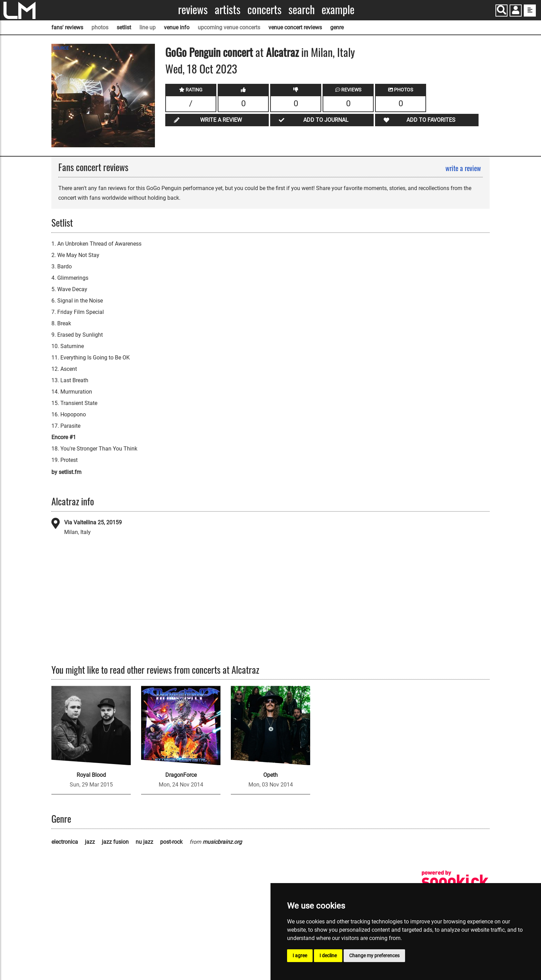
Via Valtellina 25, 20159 (93, 522)
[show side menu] (530, 11)
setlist (124, 27)
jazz (90, 842)
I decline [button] (328, 956)
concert (237, 52)
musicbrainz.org (222, 842)
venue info (177, 27)
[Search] (501, 11)
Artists (228, 9)
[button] (516, 11)
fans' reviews (67, 27)
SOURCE (61, 48)
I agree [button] (300, 956)
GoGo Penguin (193, 52)
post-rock (171, 842)
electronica (65, 842)
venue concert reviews (295, 27)
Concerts (264, 9)
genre (337, 27)
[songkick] (455, 882)
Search (302, 9)
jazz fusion (115, 842)
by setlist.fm (66, 472)
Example (338, 9)
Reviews (193, 9)
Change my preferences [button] (374, 956)
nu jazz (144, 842)
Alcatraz (282, 52)
